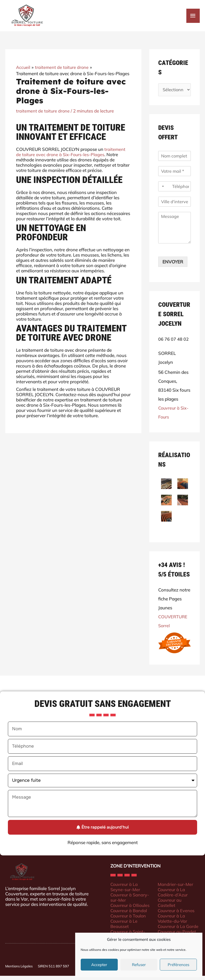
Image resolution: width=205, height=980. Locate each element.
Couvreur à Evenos (177, 914)
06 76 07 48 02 (173, 343)
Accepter (99, 965)
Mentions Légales (19, 970)
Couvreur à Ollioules (131, 909)
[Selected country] (162, 191)
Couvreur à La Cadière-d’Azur (173, 896)
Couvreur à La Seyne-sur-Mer (126, 891)
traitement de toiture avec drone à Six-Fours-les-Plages (71, 155)
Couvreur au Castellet (170, 907)
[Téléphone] (175, 191)
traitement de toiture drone (43, 114)
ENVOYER (173, 266)
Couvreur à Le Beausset (124, 928)
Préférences (178, 965)
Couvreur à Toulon (129, 920)
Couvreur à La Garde (179, 930)
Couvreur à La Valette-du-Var (173, 922)
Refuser (139, 965)
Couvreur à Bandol (129, 914)
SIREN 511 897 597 (53, 970)
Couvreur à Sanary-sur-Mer (130, 901)
